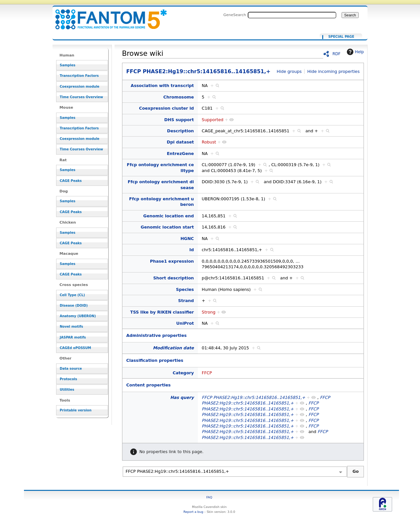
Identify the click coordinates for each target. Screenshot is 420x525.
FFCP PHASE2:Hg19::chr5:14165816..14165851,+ (107, 16)
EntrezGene (180, 153)
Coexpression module (80, 87)
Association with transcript (162, 86)
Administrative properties (157, 335)
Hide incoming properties (333, 71)
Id (192, 250)
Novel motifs (71, 327)
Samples (68, 65)
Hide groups (289, 71)
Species (185, 289)
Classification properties (155, 360)
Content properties (148, 385)
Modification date (173, 348)
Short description (174, 278)
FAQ (209, 497)
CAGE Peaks (71, 181)
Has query (182, 397)
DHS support (179, 120)
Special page (341, 37)
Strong (209, 312)
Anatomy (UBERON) (78, 316)
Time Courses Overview (81, 97)
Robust (209, 142)
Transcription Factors (79, 76)
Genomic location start (167, 227)
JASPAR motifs (73, 337)
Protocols (68, 379)
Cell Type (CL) (72, 295)
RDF (336, 54)
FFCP (207, 373)
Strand (186, 301)
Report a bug (193, 512)
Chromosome (179, 97)
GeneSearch (235, 15)
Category (183, 373)
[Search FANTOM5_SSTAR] (292, 15)
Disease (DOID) (74, 306)
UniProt (185, 323)
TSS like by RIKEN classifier (162, 312)
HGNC (187, 239)
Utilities (67, 390)
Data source (71, 369)
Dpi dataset (180, 142)
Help (355, 52)
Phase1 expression (172, 261)
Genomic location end (169, 216)
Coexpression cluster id (167, 108)
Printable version (76, 410)
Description (180, 131)
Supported (213, 120)
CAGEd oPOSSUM (75, 348)
